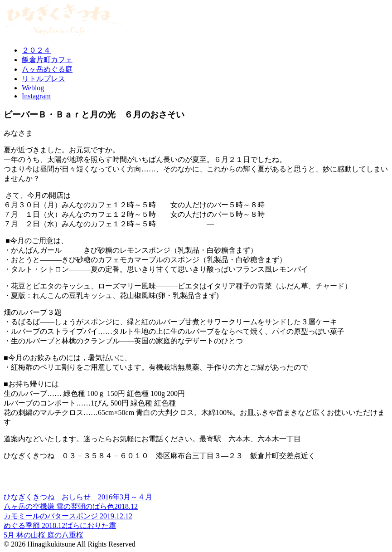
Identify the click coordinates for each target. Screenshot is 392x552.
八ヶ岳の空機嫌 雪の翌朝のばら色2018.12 (71, 506)
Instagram (36, 96)
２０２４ (36, 50)
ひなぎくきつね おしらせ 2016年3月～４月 (78, 497)
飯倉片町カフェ (47, 60)
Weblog (33, 88)
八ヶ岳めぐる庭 (47, 69)
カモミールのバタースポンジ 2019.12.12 (68, 516)
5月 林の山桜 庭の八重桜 (44, 535)
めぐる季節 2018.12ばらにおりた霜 (60, 525)
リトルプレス (44, 79)
